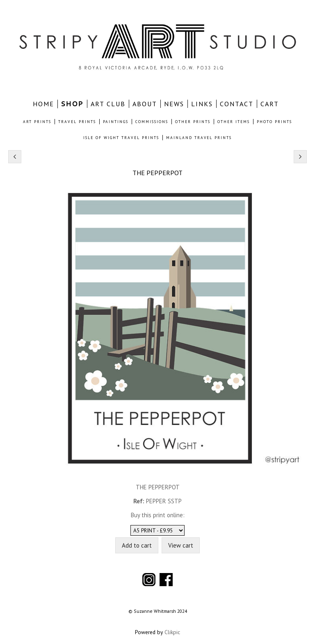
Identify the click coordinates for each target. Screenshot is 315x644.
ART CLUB (108, 104)
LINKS (202, 104)
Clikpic (172, 632)
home (43, 104)
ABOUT (145, 104)
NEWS (174, 104)
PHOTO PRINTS (274, 122)
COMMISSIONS (152, 122)
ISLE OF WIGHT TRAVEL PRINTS (121, 138)
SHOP (72, 104)
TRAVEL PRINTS (77, 122)
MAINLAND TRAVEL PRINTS (199, 138)
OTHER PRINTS (193, 122)
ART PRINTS (37, 122)
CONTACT (237, 104)
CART (270, 104)
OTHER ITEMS (234, 122)
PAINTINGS (116, 122)
